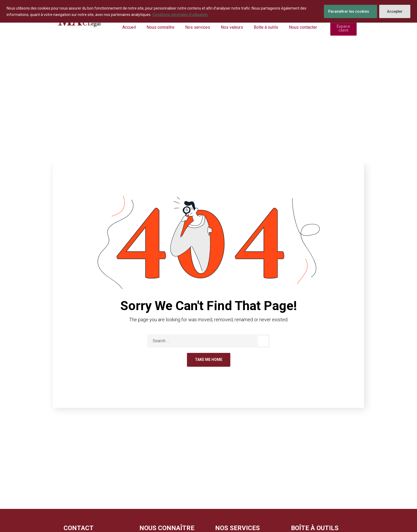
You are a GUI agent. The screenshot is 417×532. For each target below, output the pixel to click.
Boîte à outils (266, 27)
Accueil (129, 27)
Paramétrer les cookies (349, 11)
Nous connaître (160, 27)
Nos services (198, 27)
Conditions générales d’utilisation (180, 15)
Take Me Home (209, 360)
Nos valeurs (232, 27)
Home (195, 121)
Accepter (395, 11)
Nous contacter (303, 27)
